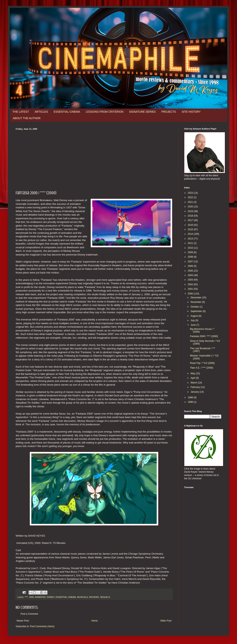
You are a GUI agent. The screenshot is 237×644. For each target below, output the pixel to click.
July (193, 320)
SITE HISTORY (191, 112)
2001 (191, 289)
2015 (191, 229)
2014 (191, 234)
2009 (191, 252)
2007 (191, 262)
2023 (191, 193)
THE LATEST (21, 112)
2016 (191, 225)
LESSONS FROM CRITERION (105, 112)
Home (95, 621)
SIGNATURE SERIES (142, 112)
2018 (191, 216)
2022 (191, 197)
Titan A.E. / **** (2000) (202, 368)
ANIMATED (40, 597)
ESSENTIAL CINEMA (67, 112)
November (196, 302)
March (194, 383)
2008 (191, 257)
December (196, 298)
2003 (191, 280)
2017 (191, 220)
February (196, 387)
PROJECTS (169, 112)
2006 (191, 266)
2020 (191, 207)
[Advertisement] (94, 160)
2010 (191, 248)
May (193, 373)
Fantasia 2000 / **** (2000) (204, 336)
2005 (191, 271)
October (195, 307)
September (197, 311)
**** (26, 597)
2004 (191, 275)
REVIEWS (94, 597)
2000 (32, 597)
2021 (191, 202)
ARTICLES (41, 112)
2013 (191, 239)
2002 (191, 284)
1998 (191, 402)
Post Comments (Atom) (42, 626)
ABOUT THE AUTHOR (27, 118)
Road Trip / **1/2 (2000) (202, 363)
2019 (191, 211)
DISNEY (51, 597)
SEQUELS (105, 597)
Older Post (166, 621)
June (193, 325)
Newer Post (23, 621)
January (195, 392)
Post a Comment (29, 614)
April (193, 378)
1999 (191, 398)
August (195, 316)
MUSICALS (83, 597)
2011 (191, 243)
